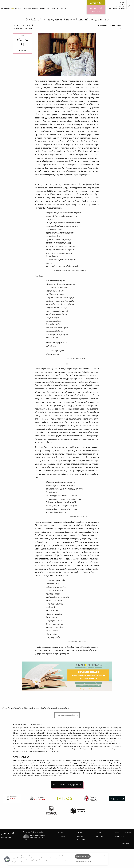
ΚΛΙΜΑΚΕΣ (27, 8)
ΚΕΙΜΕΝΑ (35, 8)
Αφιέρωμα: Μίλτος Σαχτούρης (22, 28)
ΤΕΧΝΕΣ (43, 8)
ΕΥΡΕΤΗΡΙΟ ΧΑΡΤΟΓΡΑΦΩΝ (116, 8)
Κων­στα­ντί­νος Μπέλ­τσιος (62, 771)
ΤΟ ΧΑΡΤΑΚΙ (51, 8)
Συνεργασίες (80, 833)
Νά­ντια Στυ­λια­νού (96, 773)
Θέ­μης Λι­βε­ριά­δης (83, 768)
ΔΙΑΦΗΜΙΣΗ (80, 836)
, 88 (8, 833)
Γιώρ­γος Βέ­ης (23, 760)
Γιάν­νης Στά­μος (50, 773)
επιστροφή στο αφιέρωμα (67, 715)
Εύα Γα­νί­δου (68, 760)
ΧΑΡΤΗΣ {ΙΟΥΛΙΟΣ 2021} (23, 25)
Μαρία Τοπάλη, (36, 708)
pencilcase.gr (126, 844)
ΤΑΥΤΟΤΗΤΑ (99, 836)
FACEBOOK (61, 833)
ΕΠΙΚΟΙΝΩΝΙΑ (120, 6)
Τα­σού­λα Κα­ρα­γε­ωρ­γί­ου (58, 765)
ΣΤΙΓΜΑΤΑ (19, 8)
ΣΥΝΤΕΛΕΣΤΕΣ (100, 833)
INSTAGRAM (61, 836)
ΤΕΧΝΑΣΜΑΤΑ (61, 8)
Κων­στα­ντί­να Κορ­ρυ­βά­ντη (28, 768)
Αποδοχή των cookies (83, 856)
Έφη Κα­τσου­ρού (99, 765)
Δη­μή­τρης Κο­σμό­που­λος (57, 768)
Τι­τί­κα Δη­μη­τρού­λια (88, 763)
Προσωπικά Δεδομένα (123, 833)
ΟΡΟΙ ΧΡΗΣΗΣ (120, 836)
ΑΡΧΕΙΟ (123, 4)
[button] (7, 859)
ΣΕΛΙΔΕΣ (122, 2)
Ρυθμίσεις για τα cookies (83, 862)
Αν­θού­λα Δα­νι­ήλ (52, 763)
